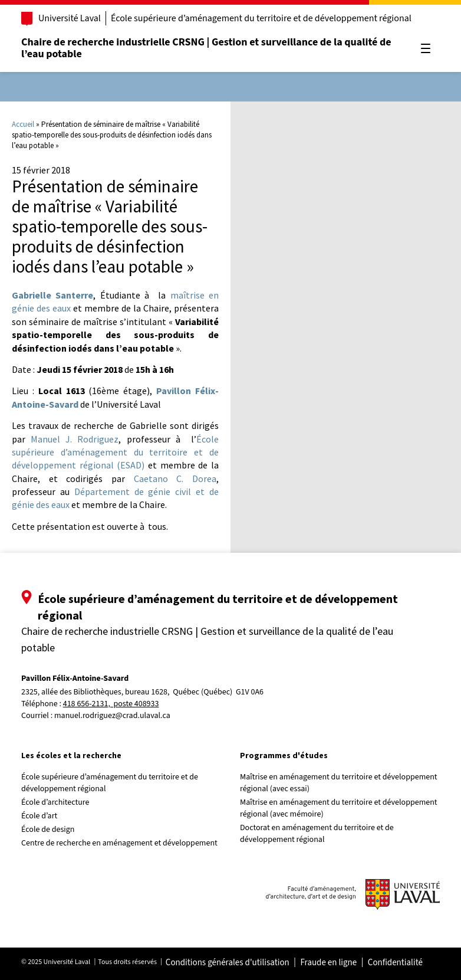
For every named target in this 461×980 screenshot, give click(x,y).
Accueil (23, 124)
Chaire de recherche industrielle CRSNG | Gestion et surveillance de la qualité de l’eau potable (206, 48)
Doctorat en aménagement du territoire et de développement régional (317, 834)
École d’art (39, 816)
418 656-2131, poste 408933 (111, 704)
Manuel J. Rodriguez (75, 439)
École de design (48, 830)
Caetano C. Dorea (175, 478)
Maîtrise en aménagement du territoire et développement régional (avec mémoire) (339, 808)
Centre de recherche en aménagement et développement (119, 843)
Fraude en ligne (328, 963)
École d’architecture (55, 802)
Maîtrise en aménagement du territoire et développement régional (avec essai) (339, 783)
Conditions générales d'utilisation (228, 963)
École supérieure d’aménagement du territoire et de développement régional (261, 18)
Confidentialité (395, 963)
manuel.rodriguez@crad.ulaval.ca (112, 716)
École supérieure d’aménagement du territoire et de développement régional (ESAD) (115, 452)
